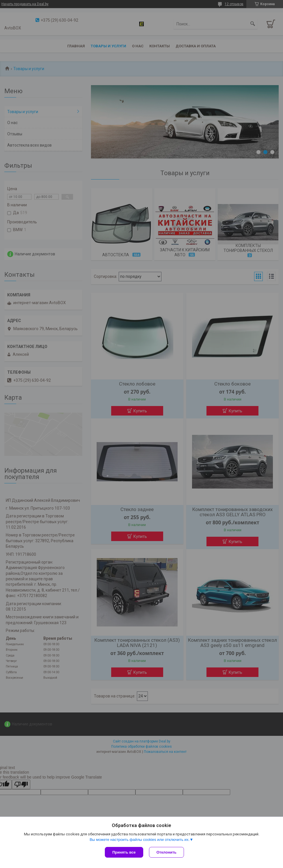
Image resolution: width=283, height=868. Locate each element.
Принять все (124, 852)
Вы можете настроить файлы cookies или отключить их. (139, 840)
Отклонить (166, 852)
